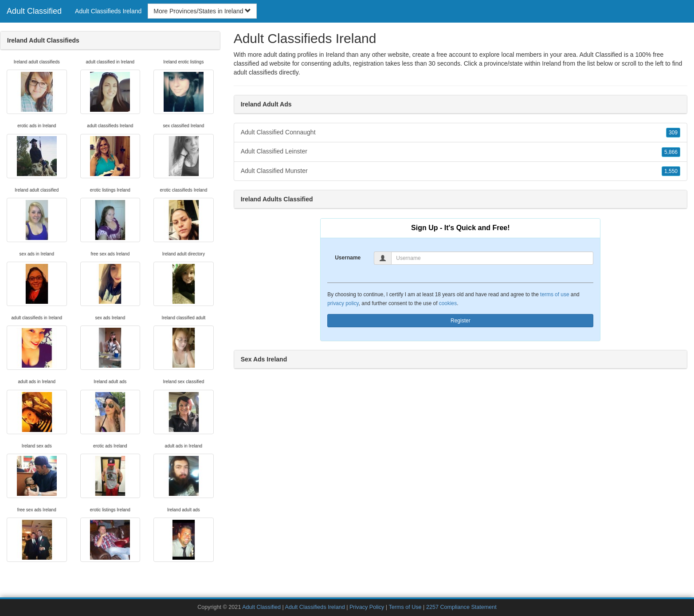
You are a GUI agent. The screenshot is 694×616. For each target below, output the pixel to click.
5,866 (671, 152)
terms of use (555, 294)
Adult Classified (34, 11)
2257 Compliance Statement (461, 607)
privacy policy (343, 303)
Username (348, 258)
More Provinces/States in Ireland (202, 11)
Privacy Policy (367, 607)
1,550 (671, 171)
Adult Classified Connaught (461, 133)
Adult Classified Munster (461, 171)
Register (461, 321)
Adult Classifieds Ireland (108, 11)
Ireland (551, 63)
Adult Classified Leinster (461, 152)
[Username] (492, 258)
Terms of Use (405, 607)
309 (673, 133)
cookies (448, 303)
